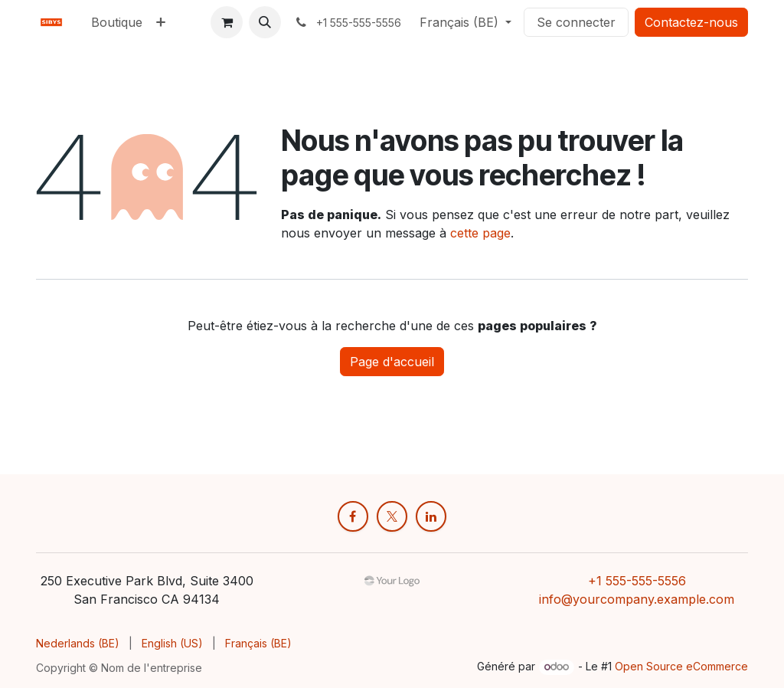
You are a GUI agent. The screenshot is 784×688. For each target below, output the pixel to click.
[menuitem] (117, 22)
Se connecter (576, 22)
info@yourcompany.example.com (637, 599)
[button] (265, 22)
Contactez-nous (691, 22)
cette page (480, 233)
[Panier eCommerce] (227, 22)
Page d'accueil (392, 362)
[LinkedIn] (431, 516)
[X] (392, 516)
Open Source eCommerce (681, 666)
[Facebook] (353, 516)
